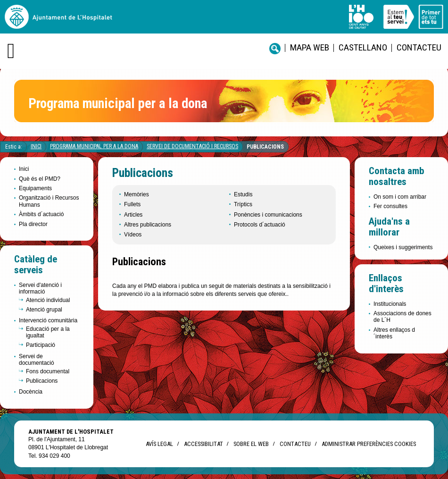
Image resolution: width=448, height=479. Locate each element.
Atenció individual (48, 300)
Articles (133, 215)
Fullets (132, 204)
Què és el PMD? (40, 179)
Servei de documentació (37, 360)
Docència (31, 392)
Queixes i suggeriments (403, 247)
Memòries (137, 194)
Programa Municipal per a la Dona (94, 146)
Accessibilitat (203, 444)
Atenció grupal (44, 310)
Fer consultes (390, 206)
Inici (36, 146)
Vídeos (133, 235)
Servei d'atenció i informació (40, 288)
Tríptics (243, 204)
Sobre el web (251, 444)
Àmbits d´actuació (41, 214)
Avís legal (159, 444)
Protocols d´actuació (260, 225)
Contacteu (419, 47)
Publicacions (265, 147)
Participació (41, 345)
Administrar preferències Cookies (369, 444)
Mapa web (310, 47)
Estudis (243, 194)
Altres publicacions (148, 225)
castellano (363, 47)
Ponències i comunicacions (268, 215)
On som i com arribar (400, 197)
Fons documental (48, 371)
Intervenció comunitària (48, 320)
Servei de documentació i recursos (192, 146)
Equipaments (35, 188)
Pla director (33, 224)
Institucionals (390, 304)
